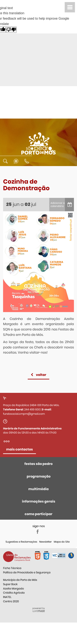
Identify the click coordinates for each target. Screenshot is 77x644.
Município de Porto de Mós (20, 580)
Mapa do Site (62, 542)
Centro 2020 (11, 601)
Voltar (41, 375)
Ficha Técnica (12, 568)
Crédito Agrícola (14, 593)
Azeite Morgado (13, 589)
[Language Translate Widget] (16, 164)
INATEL (7, 597)
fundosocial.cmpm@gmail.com (24, 414)
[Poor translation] (11, 30)
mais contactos (20, 449)
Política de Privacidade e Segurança (27, 572)
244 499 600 (32, 409)
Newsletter (45, 542)
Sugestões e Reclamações (21, 542)
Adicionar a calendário (58, 205)
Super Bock (10, 584)
